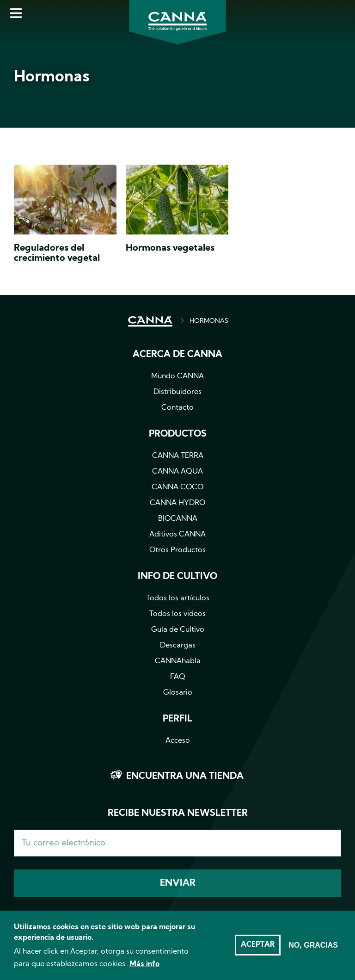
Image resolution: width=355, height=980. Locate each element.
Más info (144, 969)
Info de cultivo (177, 577)
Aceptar (258, 949)
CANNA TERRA (178, 456)
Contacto (177, 408)
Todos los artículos (178, 598)
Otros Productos (177, 550)
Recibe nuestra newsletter (178, 814)
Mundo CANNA (177, 376)
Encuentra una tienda (185, 777)
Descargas (178, 646)
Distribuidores (177, 392)
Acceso (178, 741)
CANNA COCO (177, 487)
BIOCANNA (178, 519)
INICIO (150, 321)
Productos (178, 434)
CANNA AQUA (177, 472)
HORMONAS (209, 321)
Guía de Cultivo (178, 630)
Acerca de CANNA (177, 355)
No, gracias (313, 950)
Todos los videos (177, 614)
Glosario (178, 693)
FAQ (178, 677)
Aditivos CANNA (177, 535)
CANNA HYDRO (177, 503)
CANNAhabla (178, 661)
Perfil (177, 719)
